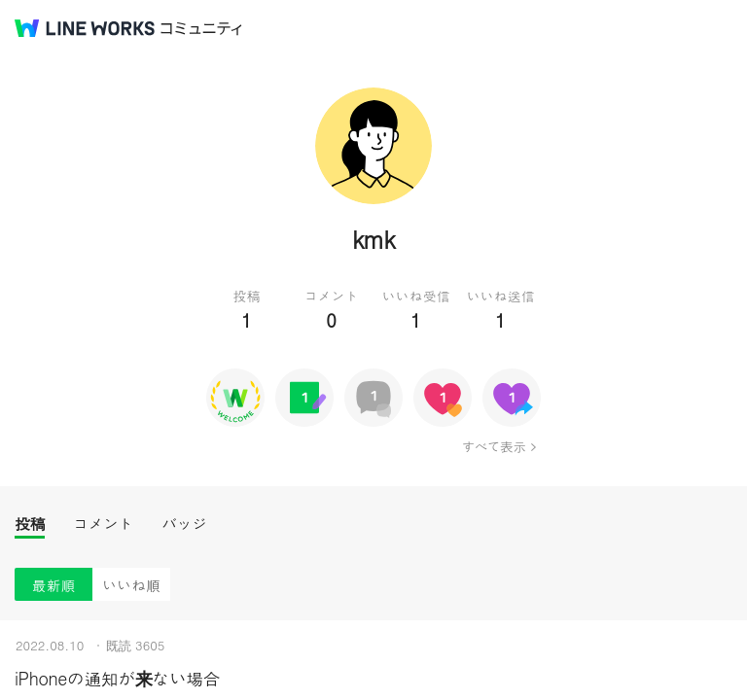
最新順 (54, 585)
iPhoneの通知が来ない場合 (117, 678)
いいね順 (131, 585)
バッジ (184, 524)
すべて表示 (494, 446)
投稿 (30, 524)
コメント (103, 524)
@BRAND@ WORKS (85, 28)
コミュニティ (201, 29)
